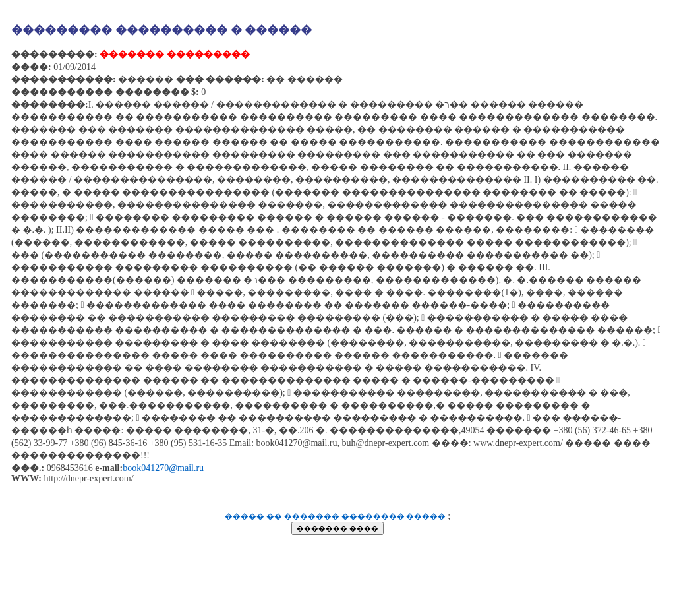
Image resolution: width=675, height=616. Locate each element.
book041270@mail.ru (163, 468)
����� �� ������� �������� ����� (336, 517)
